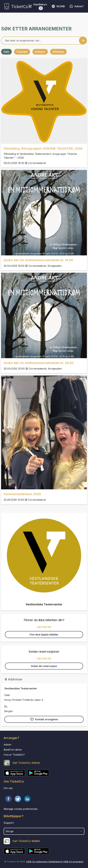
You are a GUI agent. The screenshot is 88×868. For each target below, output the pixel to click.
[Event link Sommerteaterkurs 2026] (44, 432)
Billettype (58, 52)
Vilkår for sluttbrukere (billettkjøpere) (44, 862)
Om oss (8, 788)
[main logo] (16, 6)
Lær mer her (44, 627)
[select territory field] (44, 831)
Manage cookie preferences (21, 809)
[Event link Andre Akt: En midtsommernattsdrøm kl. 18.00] (44, 213)
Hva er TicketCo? (14, 755)
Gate (7, 695)
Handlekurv (40, 6)
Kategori (40, 52)
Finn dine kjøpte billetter (44, 635)
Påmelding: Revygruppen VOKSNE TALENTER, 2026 (43, 149)
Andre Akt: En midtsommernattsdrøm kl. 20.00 (39, 363)
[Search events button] (83, 41)
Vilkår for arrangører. (73, 862)
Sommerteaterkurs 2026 (22, 494)
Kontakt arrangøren (44, 719)
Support (9, 823)
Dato (6, 52)
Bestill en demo (13, 750)
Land (7, 826)
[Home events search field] (44, 41)
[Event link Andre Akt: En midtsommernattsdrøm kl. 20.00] (44, 315)
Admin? (79, 6)
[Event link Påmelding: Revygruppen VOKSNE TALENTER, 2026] (44, 101)
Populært (22, 52)
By (6, 706)
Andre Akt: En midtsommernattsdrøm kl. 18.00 (38, 260)
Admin (7, 745)
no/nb (58, 6)
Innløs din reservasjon (44, 666)
